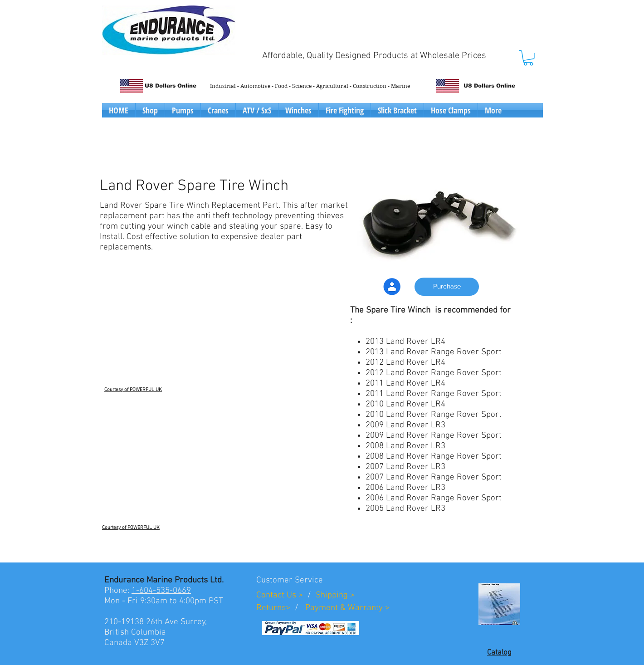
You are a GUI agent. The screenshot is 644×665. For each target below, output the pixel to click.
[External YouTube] (187, 333)
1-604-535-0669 (161, 591)
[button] (528, 58)
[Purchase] (447, 287)
